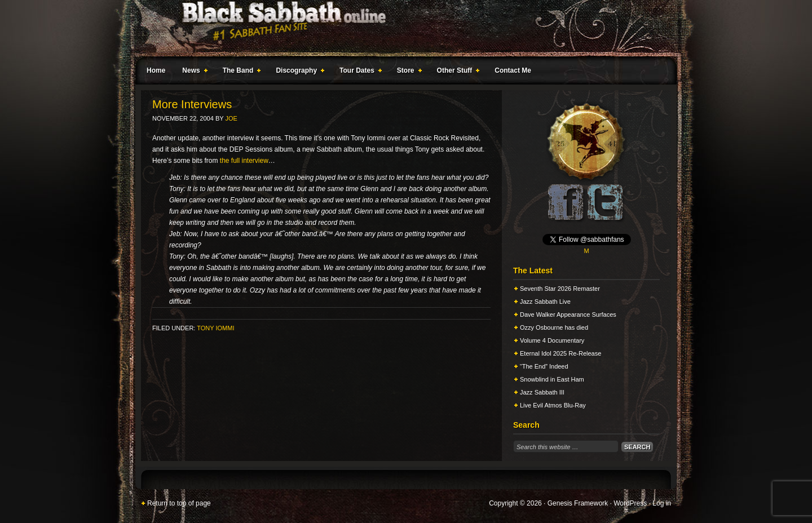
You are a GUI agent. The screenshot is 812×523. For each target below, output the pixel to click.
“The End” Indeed (544, 366)
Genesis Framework (578, 503)
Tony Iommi (215, 328)
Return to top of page (179, 503)
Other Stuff (456, 72)
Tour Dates (358, 72)
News (192, 72)
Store (407, 72)
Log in (662, 503)
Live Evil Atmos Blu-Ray (553, 405)
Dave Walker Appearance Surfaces (568, 314)
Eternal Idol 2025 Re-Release (561, 353)
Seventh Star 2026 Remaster (560, 289)
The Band (240, 72)
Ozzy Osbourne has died (554, 327)
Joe (231, 118)
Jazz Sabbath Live (545, 302)
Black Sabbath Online (400, 28)
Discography (298, 72)
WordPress (630, 503)
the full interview (244, 161)
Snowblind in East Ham (552, 379)
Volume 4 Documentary (552, 340)
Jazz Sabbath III (542, 392)
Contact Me (513, 70)
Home (156, 70)
